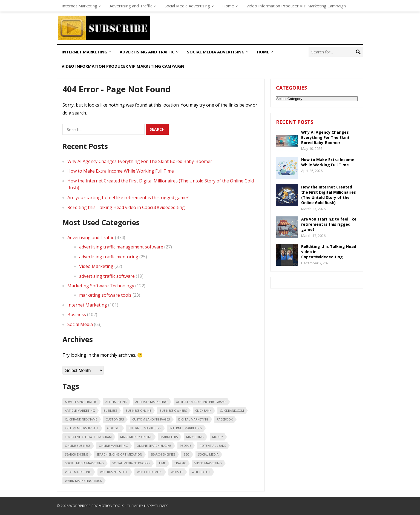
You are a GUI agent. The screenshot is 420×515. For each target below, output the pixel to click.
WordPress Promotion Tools (97, 506)
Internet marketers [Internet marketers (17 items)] (145, 428)
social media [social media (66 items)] (208, 454)
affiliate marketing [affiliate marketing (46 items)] (151, 402)
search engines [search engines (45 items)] (163, 454)
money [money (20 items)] (218, 437)
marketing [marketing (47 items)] (195, 437)
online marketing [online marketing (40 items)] (113, 446)
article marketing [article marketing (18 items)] (80, 410)
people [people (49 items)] (185, 446)
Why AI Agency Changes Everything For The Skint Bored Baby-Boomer (140, 161)
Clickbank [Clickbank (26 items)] (203, 410)
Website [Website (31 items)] (177, 472)
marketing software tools (105, 295)
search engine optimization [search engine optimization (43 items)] (119, 454)
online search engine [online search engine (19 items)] (154, 446)
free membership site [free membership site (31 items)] (82, 428)
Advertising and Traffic (131, 6)
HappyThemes (156, 506)
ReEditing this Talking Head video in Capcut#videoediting (126, 207)
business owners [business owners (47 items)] (173, 410)
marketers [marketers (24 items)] (169, 437)
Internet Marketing (79, 6)
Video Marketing (96, 266)
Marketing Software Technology (101, 286)
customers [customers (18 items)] (115, 419)
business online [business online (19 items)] (138, 410)
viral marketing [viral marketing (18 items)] (78, 472)
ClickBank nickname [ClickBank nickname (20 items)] (81, 419)
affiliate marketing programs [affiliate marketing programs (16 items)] (201, 402)
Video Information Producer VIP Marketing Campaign (296, 6)
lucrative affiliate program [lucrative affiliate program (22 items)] (88, 437)
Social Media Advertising (187, 6)
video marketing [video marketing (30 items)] (208, 463)
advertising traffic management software (121, 247)
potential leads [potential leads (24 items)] (213, 446)
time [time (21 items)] (162, 463)
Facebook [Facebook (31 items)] (225, 419)
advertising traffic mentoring (109, 257)
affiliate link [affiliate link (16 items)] (116, 402)
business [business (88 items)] (110, 410)
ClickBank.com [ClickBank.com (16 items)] (232, 410)
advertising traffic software (107, 276)
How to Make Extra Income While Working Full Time (121, 171)
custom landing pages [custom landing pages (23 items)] (151, 419)
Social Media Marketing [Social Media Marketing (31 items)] (84, 463)
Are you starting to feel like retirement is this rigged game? (128, 198)
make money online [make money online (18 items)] (136, 437)
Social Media (80, 324)
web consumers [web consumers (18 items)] (150, 472)
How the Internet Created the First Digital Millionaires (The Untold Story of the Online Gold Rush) (329, 195)
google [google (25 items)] (114, 428)
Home (228, 6)
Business (77, 314)
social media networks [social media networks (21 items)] (131, 463)
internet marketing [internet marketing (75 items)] (186, 428)
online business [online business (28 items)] (78, 446)
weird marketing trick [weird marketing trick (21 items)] (83, 481)
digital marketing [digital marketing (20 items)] (193, 419)
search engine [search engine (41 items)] (76, 454)
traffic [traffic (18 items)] (180, 463)
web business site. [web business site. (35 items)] (114, 472)
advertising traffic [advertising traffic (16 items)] (81, 402)
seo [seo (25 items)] (187, 454)
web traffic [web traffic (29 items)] (201, 472)
